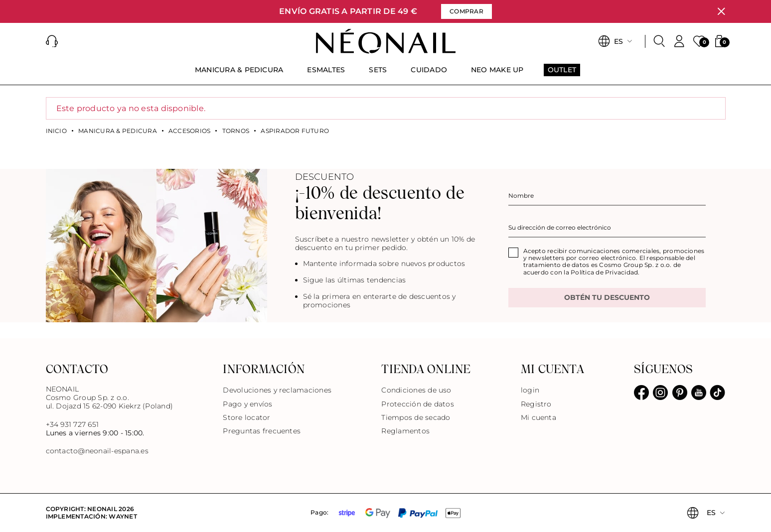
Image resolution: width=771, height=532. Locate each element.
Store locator (246, 417)
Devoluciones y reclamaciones (277, 390)
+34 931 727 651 (73, 424)
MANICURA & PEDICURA (118, 131)
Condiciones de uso (416, 390)
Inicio (56, 131)
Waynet (123, 516)
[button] (52, 41)
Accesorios (189, 131)
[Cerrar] (721, 11)
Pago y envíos (247, 404)
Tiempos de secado (416, 417)
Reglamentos (405, 431)
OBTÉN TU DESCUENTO (607, 297)
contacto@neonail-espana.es (97, 451)
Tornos (236, 131)
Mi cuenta (539, 417)
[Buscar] (659, 41)
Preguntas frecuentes (262, 431)
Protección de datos (418, 404)
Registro (536, 404)
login (530, 390)
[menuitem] (239, 74)
